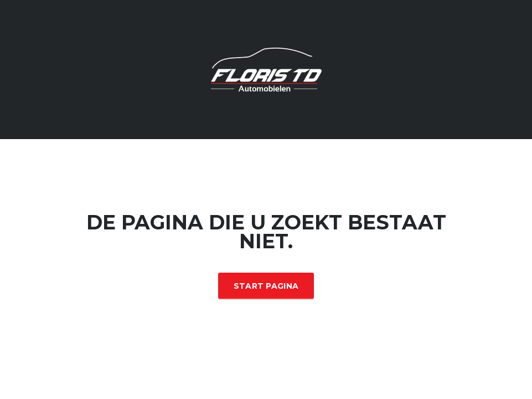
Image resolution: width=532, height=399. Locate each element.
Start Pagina (266, 286)
